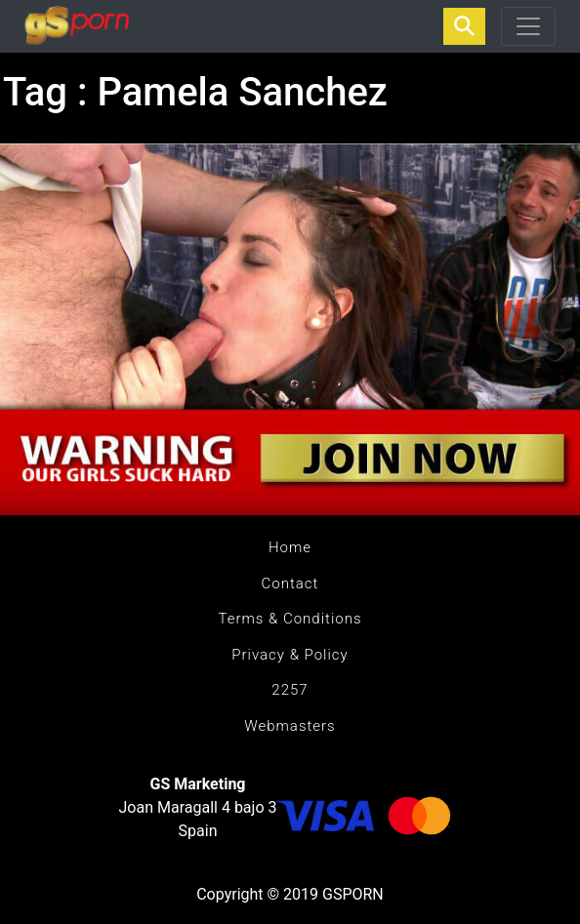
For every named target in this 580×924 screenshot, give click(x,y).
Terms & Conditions (290, 619)
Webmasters (290, 726)
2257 (290, 690)
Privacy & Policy (290, 655)
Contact (290, 583)
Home (290, 547)
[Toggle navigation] (528, 26)
